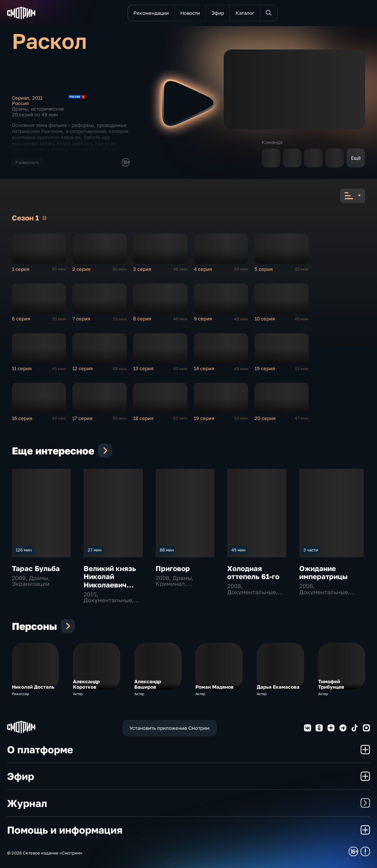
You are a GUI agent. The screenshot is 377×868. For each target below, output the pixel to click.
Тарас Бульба (36, 568)
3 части (311, 550)
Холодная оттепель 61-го (253, 573)
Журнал (188, 803)
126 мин (24, 550)
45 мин (238, 550)
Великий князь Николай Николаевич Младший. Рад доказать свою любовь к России (113, 589)
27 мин (95, 550)
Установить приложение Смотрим (170, 728)
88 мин (167, 550)
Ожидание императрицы (323, 573)
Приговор (173, 568)
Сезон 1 (45, 218)
